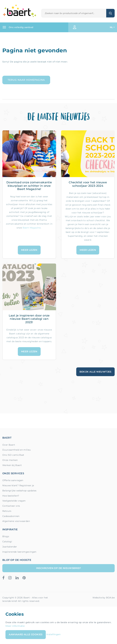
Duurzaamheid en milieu (17, 450)
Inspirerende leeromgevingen (19, 552)
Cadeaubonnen (11, 516)
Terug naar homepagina (26, 80)
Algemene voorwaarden (16, 521)
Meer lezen (29, 250)
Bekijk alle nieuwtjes (95, 372)
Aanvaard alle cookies (26, 634)
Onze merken (10, 460)
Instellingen (54, 634)
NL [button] (111, 27)
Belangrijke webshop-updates (19, 491)
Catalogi (7, 542)
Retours (7, 511)
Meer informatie (15, 626)
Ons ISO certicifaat (13, 455)
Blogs (6, 536)
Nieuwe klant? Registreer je (18, 485)
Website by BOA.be (104, 598)
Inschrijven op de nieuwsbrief (59, 568)
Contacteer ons (11, 506)
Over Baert (9, 445)
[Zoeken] (74, 13)
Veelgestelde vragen (14, 501)
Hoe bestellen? (11, 496)
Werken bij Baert (12, 465)
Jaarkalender (10, 547)
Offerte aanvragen (13, 480)
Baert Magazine (32, 228)
